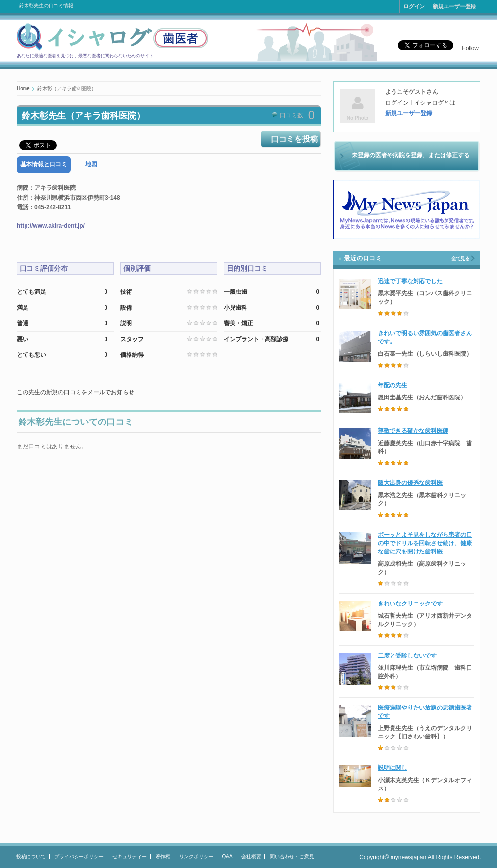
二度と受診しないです (407, 656)
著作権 (163, 856)
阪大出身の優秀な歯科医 (410, 483)
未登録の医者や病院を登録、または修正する (411, 155)
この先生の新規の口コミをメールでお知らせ (76, 392)
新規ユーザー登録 (454, 6)
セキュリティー (130, 856)
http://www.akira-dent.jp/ (51, 226)
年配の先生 (392, 385)
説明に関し (392, 768)
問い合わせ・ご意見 (292, 856)
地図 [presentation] (91, 164)
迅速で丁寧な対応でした (410, 281)
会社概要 (251, 856)
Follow (470, 48)
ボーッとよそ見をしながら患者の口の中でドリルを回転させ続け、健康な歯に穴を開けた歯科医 (425, 543)
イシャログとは (435, 103)
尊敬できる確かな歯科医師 (413, 431)
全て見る (460, 258)
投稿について (31, 856)
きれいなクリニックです (410, 604)
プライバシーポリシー (79, 856)
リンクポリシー (196, 856)
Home (23, 89)
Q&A (227, 856)
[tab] (44, 165)
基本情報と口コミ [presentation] (44, 164)
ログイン (414, 6)
